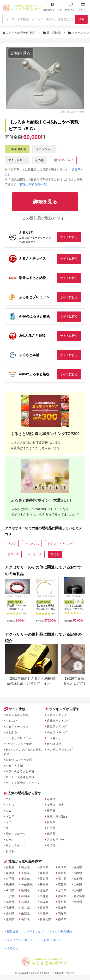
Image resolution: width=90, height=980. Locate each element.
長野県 (25, 919)
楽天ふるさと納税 (17, 715)
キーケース (35, 554)
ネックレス (32, 544)
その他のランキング (60, 750)
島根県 (62, 873)
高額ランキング (57, 732)
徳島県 (62, 896)
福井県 (25, 908)
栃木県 (10, 914)
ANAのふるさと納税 (19, 744)
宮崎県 (78, 890)
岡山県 (62, 879)
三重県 (44, 885)
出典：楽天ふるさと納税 (72, 112)
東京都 (25, 879)
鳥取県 (62, 867)
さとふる (11, 732)
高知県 (62, 914)
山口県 (62, 890)
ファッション (79, 33)
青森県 (10, 873)
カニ (8, 811)
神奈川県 (27, 885)
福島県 (10, 902)
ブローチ (13, 554)
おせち (10, 851)
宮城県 (10, 885)
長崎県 (78, 873)
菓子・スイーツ (16, 845)
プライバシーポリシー (20, 940)
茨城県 (10, 908)
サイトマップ (34, 932)
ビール (10, 840)
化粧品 (51, 834)
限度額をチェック (52, 7)
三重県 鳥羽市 (17, 149)
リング (12, 544)
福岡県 (62, 919)
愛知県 (44, 879)
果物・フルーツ (16, 834)
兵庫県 (44, 908)
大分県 (78, 885)
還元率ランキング (58, 721)
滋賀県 (44, 890)
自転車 (51, 822)
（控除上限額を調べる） (33, 184)
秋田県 (10, 890)
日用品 (51, 828)
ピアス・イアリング (61, 544)
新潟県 (25, 890)
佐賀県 (78, 867)
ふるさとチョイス (17, 727)
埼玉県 (25, 867)
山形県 (10, 896)
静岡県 (44, 873)
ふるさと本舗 (14, 766)
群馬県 (10, 919)
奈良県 (44, 914)
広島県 (62, 885)
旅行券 (51, 811)
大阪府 (44, 902)
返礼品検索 (52, 33)
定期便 (51, 799)
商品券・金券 (55, 805)
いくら (10, 805)
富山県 (25, 896)
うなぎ (10, 816)
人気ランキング (57, 715)
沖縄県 (78, 902)
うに (8, 822)
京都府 (44, 896)
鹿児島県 (79, 896)
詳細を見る (21, 53)
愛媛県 (62, 908)
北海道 (10, 867)
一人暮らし (54, 738)
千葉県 (25, 873)
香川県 (62, 902)
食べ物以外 (54, 744)
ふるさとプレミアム (18, 738)
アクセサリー (17, 160)
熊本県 (78, 879)
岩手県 (10, 879)
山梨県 (25, 914)
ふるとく (12, 948)
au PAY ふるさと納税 (19, 760)
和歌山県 (45, 919)
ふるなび (11, 721)
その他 (39, 160)
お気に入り (71, 7)
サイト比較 (15, 709)
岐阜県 (44, 867)
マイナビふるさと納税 (20, 777)
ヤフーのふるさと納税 (20, 771)
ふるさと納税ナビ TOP (19, 33)
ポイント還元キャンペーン (23, 783)
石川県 (25, 902)
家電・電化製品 (57, 816)
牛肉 (8, 799)
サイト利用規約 (61, 932)
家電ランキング (57, 727)
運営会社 (12, 932)
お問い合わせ (51, 940)
